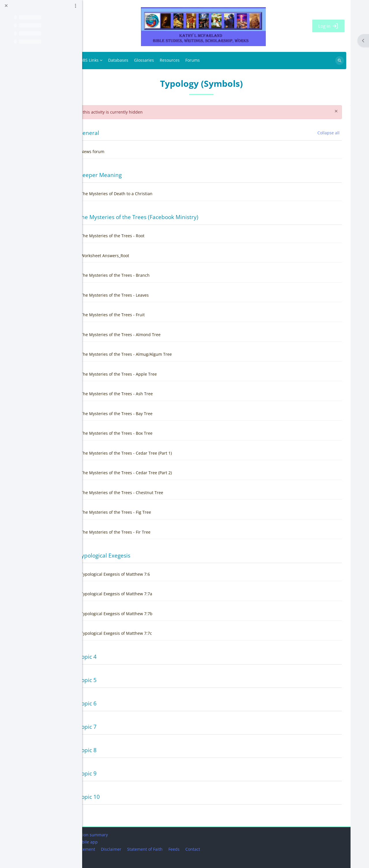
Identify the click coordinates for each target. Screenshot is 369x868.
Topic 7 (115, 727)
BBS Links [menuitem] (117, 60)
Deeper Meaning (128, 175)
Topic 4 (115, 657)
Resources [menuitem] (197, 60)
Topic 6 (115, 703)
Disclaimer (139, 849)
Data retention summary (112, 835)
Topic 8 (115, 750)
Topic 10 (117, 797)
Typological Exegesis (132, 555)
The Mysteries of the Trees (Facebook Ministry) (166, 217)
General (116, 133)
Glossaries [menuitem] (172, 60)
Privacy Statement (106, 849)
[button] (98, 133)
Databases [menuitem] (146, 60)
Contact (220, 849)
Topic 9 (115, 773)
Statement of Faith (173, 849)
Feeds (202, 849)
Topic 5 (115, 680)
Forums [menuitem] (220, 60)
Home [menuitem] (98, 61)
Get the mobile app (107, 842)
